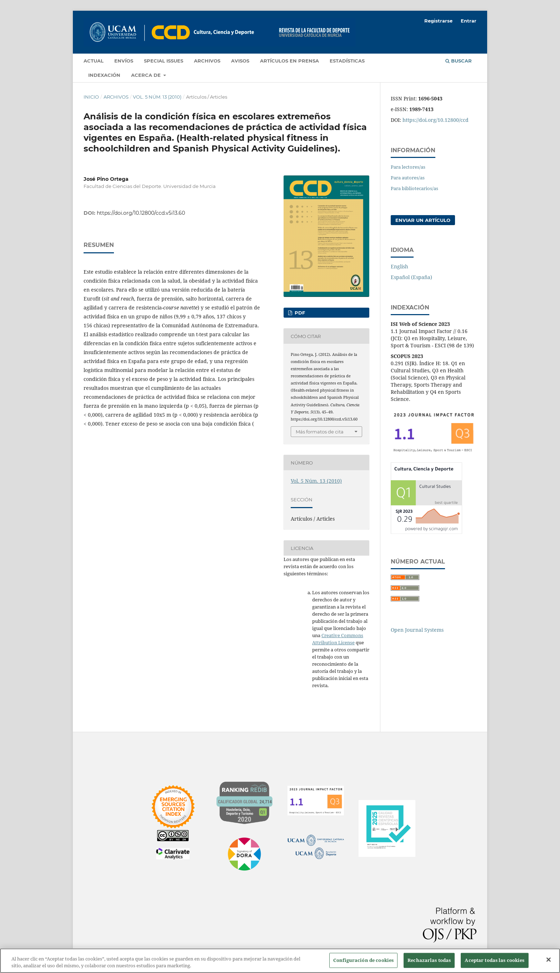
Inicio (91, 97)
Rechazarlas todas (429, 960)
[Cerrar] (549, 960)
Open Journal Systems (417, 630)
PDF (299, 313)
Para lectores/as (408, 167)
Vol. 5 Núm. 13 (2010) (157, 97)
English (399, 266)
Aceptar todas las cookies (494, 960)
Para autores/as (408, 178)
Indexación (104, 75)
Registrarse (438, 21)
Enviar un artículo (423, 220)
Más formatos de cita (320, 432)
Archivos (207, 61)
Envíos (124, 61)
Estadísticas (347, 61)
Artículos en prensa (289, 61)
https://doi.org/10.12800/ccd (436, 120)
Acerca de (147, 75)
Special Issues (164, 61)
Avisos (240, 61)
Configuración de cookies (363, 960)
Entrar (469, 21)
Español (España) (411, 277)
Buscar (459, 61)
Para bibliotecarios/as (414, 188)
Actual (94, 61)
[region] (280, 961)
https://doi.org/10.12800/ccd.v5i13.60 (141, 213)
